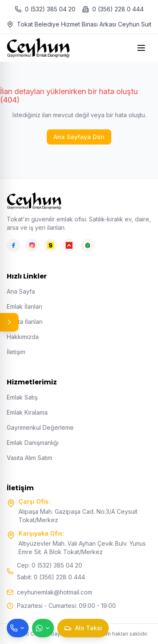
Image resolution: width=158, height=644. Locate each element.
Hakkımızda (23, 337)
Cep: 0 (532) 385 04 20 (50, 565)
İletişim (16, 352)
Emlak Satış (22, 397)
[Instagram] (32, 245)
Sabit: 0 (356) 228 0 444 (51, 577)
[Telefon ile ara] (18, 628)
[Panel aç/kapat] (9, 322)
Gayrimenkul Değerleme (40, 427)
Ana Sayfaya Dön (79, 137)
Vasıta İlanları (25, 322)
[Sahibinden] (51, 245)
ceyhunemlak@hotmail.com (55, 592)
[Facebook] (13, 245)
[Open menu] (142, 48)
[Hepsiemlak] (69, 245)
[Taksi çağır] (83, 628)
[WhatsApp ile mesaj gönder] (43, 628)
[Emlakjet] (88, 245)
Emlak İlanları (24, 306)
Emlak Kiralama (27, 412)
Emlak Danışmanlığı (33, 443)
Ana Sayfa (21, 291)
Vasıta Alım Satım (29, 458)
